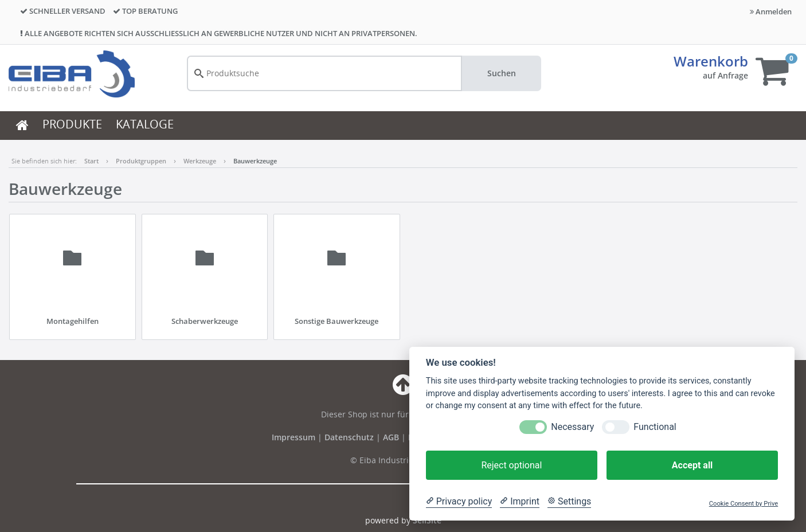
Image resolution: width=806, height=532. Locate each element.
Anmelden (771, 11)
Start (91, 161)
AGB (392, 437)
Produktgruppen (141, 161)
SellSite (427, 520)
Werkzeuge (200, 161)
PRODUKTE (72, 124)
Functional (655, 427)
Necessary (572, 427)
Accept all (692, 465)
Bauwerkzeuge (255, 161)
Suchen (502, 73)
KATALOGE (145, 124)
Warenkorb (711, 61)
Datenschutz (349, 437)
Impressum (295, 437)
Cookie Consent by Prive (744, 504)
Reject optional (511, 465)
